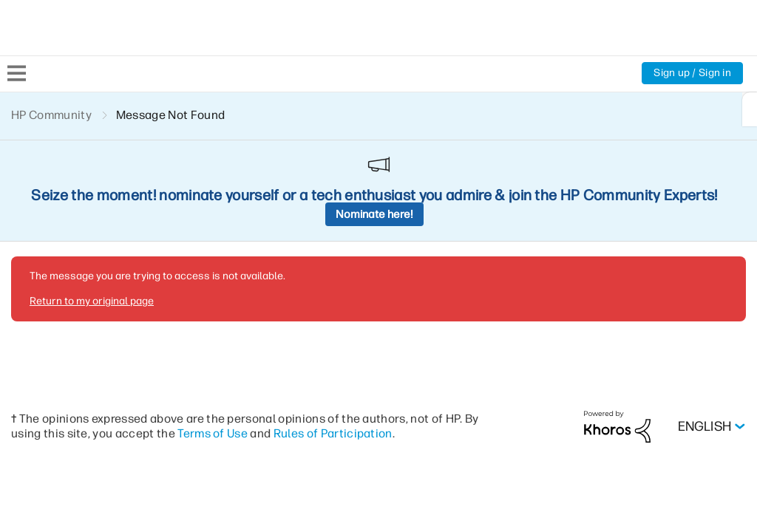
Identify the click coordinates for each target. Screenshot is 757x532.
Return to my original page (92, 199)
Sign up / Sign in (692, 73)
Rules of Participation (333, 331)
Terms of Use (213, 331)
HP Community (51, 115)
